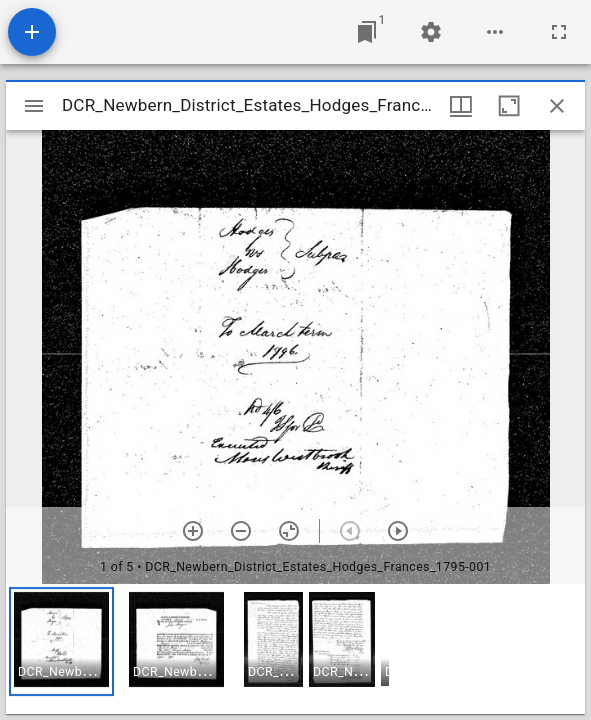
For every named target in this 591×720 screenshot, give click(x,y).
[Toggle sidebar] (34, 106)
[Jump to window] (367, 32)
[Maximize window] (509, 106)
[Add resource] (32, 32)
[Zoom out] (241, 531)
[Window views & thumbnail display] (461, 106)
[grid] (295, 649)
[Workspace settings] (431, 32)
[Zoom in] (193, 531)
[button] (61, 641)
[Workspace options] (495, 32)
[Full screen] (559, 32)
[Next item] (398, 531)
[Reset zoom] (289, 531)
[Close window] (557, 106)
